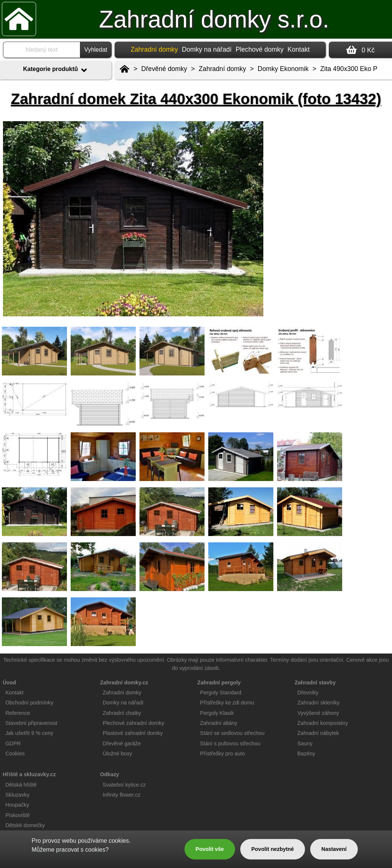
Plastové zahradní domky (133, 733)
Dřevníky (308, 693)
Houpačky (17, 805)
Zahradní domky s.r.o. (214, 19)
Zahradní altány (219, 723)
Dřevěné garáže (122, 743)
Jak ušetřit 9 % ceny (29, 733)
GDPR (13, 743)
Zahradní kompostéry (322, 723)
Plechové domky (259, 49)
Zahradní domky (222, 69)
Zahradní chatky (122, 713)
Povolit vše (210, 849)
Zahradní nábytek (318, 733)
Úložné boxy (117, 754)
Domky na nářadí (207, 49)
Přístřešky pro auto (223, 754)
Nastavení (334, 849)
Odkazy (110, 774)
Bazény (306, 754)
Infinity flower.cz (122, 795)
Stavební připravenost (31, 723)
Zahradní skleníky (318, 703)
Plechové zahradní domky (134, 723)
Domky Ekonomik (283, 69)
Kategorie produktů (56, 70)
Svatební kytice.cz (124, 785)
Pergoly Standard (221, 693)
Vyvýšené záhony (318, 713)
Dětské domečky (25, 825)
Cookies (15, 754)
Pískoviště (17, 815)
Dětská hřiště (21, 785)
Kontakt (299, 49)
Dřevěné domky (164, 69)
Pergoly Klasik (217, 713)
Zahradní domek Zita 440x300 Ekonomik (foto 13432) (196, 99)
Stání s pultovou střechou (230, 743)
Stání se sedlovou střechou (232, 733)
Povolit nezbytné (273, 849)
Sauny (305, 743)
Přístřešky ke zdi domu (227, 703)
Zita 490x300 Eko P (349, 69)
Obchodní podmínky (29, 703)
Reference (17, 713)
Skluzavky (17, 795)
